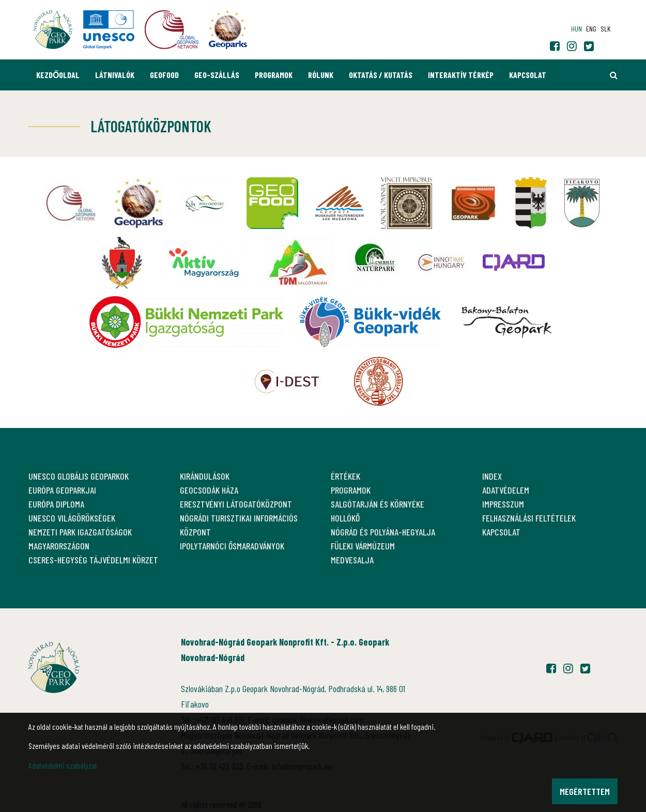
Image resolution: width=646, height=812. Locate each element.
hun (576, 29)
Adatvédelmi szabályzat (63, 765)
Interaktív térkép (461, 75)
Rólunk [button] (321, 75)
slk (605, 29)
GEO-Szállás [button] (217, 75)
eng (591, 29)
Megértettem (585, 791)
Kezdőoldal (58, 75)
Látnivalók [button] (115, 75)
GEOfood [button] (164, 75)
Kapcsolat (528, 75)
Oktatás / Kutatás (381, 75)
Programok (274, 75)
